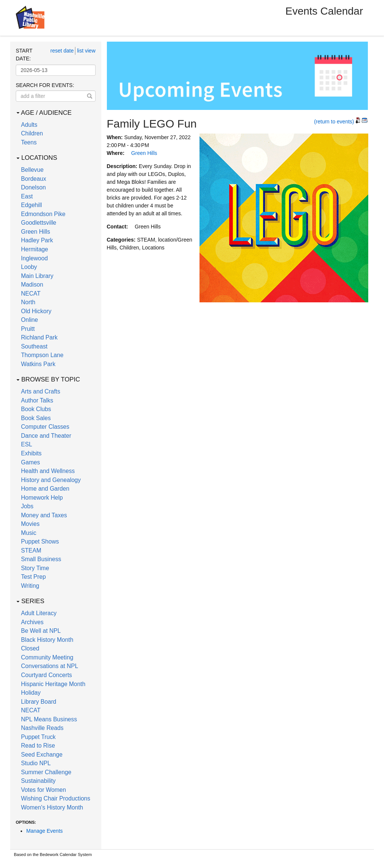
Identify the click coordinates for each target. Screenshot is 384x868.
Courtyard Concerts (46, 675)
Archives (32, 622)
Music (29, 533)
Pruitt (28, 329)
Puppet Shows (40, 541)
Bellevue (32, 170)
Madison (32, 285)
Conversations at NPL (49, 666)
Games (31, 462)
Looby (29, 267)
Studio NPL (36, 763)
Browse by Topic (48, 379)
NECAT (31, 294)
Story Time (35, 568)
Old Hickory (36, 311)
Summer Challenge (46, 772)
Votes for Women (43, 790)
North (28, 302)
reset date (62, 51)
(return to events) (334, 122)
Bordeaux (34, 179)
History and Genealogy (51, 480)
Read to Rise (38, 746)
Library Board (39, 702)
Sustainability (38, 781)
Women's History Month (52, 807)
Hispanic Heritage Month (53, 684)
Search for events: (45, 85)
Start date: (24, 55)
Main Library (37, 276)
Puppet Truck (38, 737)
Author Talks (37, 400)
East (27, 196)
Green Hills (36, 232)
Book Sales (36, 418)
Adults (29, 125)
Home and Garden (45, 489)
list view (86, 51)
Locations (37, 158)
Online (29, 320)
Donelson (33, 187)
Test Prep (33, 577)
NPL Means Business (49, 719)
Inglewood (34, 258)
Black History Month (47, 640)
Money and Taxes (44, 515)
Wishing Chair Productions (56, 798)
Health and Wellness (48, 471)
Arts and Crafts (41, 391)
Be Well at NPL (41, 631)
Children (32, 133)
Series (30, 601)
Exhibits (31, 453)
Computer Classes (45, 427)
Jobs (27, 506)
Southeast (34, 346)
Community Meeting (47, 657)
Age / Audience (44, 113)
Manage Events (44, 831)
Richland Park (39, 337)
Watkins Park (38, 364)
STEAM (31, 550)
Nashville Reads (42, 728)
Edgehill (31, 205)
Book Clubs (36, 409)
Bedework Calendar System (66, 854)
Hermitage (34, 249)
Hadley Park (37, 240)
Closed (30, 648)
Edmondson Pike (43, 214)
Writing (30, 586)
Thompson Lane (42, 355)
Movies (30, 524)
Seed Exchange (42, 755)
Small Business (41, 559)
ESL (27, 444)
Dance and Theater (46, 436)
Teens (29, 142)
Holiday (31, 693)
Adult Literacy (39, 613)
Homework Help (42, 498)
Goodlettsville (39, 223)
